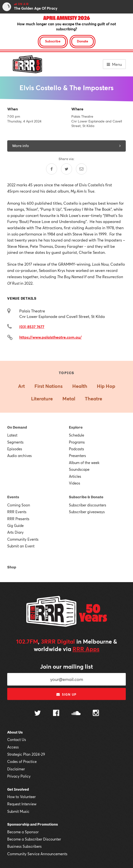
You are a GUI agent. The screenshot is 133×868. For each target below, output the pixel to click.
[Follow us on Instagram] (96, 713)
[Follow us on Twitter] (38, 714)
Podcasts (76, 449)
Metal (69, 399)
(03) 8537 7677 (32, 326)
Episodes (15, 449)
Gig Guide (15, 525)
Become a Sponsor (23, 832)
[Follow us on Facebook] (56, 713)
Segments (15, 442)
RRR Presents (18, 519)
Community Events (23, 539)
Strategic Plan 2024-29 (26, 754)
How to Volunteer (21, 797)
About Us (15, 732)
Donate (83, 41)
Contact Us (17, 740)
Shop (12, 567)
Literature (42, 399)
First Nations (49, 386)
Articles (75, 476)
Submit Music (18, 811)
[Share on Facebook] (52, 169)
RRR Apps (86, 649)
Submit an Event (21, 546)
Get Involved (18, 789)
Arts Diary (15, 532)
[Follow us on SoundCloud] (76, 714)
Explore (76, 427)
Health (80, 386)
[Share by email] (81, 169)
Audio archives (20, 456)
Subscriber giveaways (87, 512)
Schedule (76, 435)
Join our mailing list (66, 666)
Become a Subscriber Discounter (34, 839)
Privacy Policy (19, 776)
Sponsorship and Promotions (33, 824)
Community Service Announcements (37, 854)
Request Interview (22, 804)
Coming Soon (19, 505)
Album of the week (84, 463)
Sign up (66, 694)
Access (13, 747)
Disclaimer (16, 769)
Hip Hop (106, 386)
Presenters (77, 456)
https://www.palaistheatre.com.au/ (50, 337)
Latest (12, 435)
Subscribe (53, 41)
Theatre (93, 399)
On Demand (17, 427)
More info (66, 146)
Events (13, 497)
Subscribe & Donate (86, 497)
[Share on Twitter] (66, 169)
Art (21, 386)
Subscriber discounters (88, 505)
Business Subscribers (24, 846)
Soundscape (79, 469)
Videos (75, 483)
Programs (77, 442)
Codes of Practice (22, 761)
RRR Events (17, 512)
